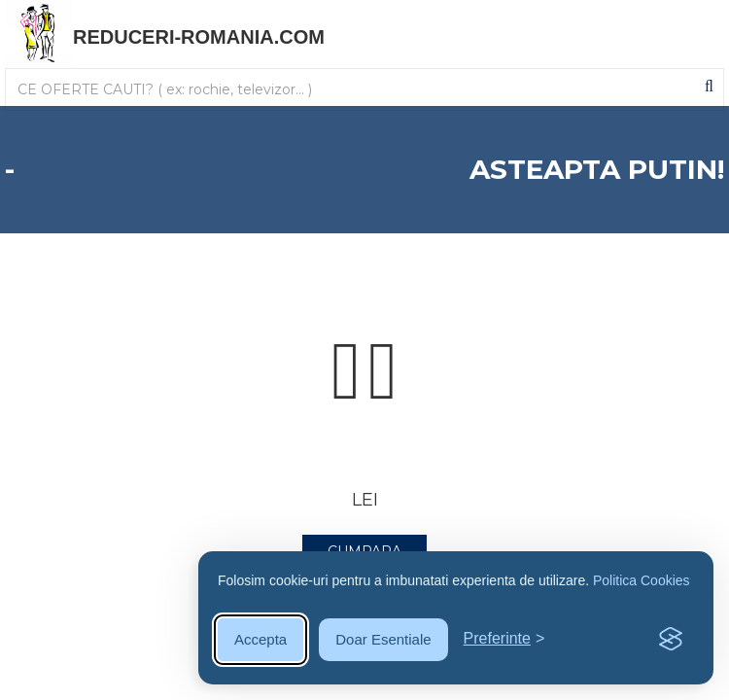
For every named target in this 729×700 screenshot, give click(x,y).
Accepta (260, 639)
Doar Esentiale (383, 639)
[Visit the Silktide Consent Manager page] (671, 640)
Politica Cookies (642, 580)
